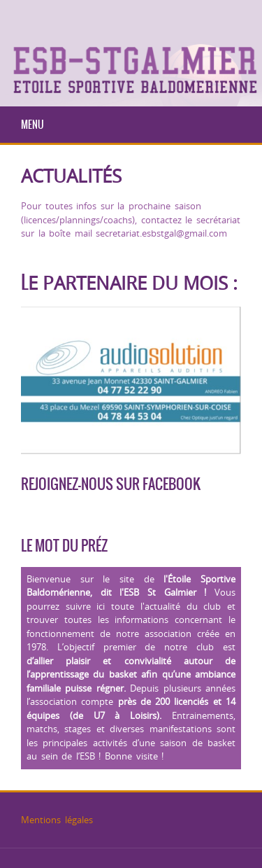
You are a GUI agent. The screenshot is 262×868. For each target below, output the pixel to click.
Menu (32, 125)
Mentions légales (57, 820)
